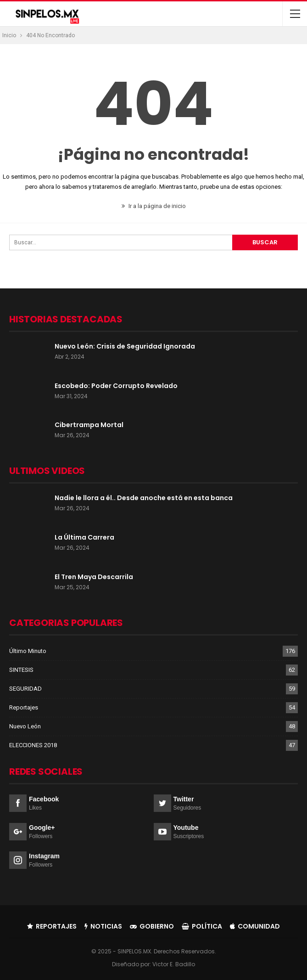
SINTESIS (21, 670)
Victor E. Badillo (174, 964)
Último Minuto (28, 651)
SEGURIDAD (25, 689)
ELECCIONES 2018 (33, 745)
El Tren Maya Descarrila (94, 577)
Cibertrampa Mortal (89, 425)
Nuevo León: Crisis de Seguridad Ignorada (125, 346)
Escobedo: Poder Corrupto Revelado (116, 386)
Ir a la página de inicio (154, 206)
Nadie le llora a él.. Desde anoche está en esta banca (144, 498)
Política (202, 926)
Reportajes (24, 707)
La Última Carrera (84, 537)
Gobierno (152, 926)
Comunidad (255, 926)
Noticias (103, 926)
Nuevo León (25, 726)
